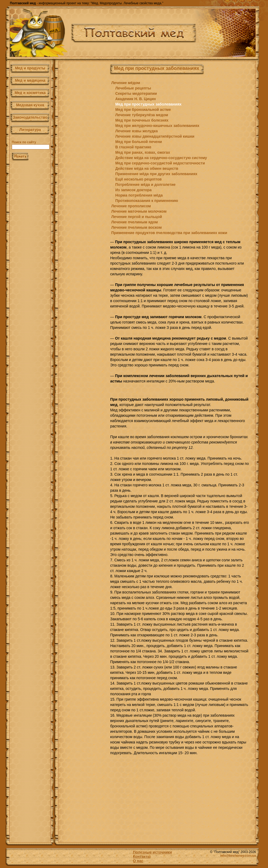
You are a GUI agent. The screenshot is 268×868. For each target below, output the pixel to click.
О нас (138, 861)
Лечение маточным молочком (139, 211)
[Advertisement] (82, 158)
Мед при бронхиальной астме (143, 110)
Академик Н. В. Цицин (136, 99)
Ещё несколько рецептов (138, 179)
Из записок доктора (133, 190)
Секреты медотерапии (136, 93)
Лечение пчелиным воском (137, 227)
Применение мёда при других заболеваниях (156, 174)
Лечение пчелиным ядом (135, 222)
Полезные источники (152, 852)
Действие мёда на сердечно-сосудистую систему (161, 158)
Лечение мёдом (126, 83)
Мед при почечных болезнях (142, 120)
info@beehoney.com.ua (238, 856)
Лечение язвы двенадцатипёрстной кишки (155, 136)
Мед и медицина (30, 80)
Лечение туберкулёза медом (142, 115)
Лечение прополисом (131, 206)
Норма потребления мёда (139, 195)
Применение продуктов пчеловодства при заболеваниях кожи (169, 233)
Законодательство (30, 117)
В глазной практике (133, 147)
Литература (30, 130)
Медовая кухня (30, 105)
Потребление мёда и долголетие (145, 185)
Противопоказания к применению (147, 201)
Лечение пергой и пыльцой (137, 217)
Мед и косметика (30, 93)
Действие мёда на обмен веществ (147, 168)
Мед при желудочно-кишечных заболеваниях (157, 126)
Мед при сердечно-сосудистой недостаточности (160, 163)
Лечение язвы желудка (137, 131)
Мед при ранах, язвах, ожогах (143, 152)
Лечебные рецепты (133, 88)
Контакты (142, 856)
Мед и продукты (30, 68)
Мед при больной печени (139, 142)
